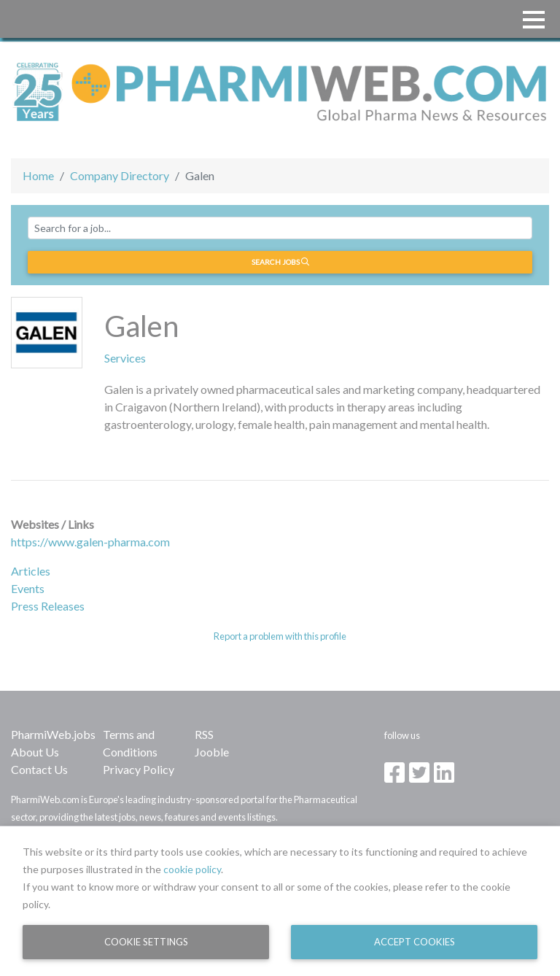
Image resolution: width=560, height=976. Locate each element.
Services (125, 358)
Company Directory (120, 175)
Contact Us (39, 769)
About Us (35, 752)
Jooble (212, 752)
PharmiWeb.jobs (53, 734)
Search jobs (280, 262)
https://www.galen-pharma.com (90, 542)
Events (28, 588)
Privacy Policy (139, 769)
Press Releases (48, 606)
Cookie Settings (146, 942)
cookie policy (192, 869)
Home (38, 175)
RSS (204, 734)
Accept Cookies (415, 942)
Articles (31, 571)
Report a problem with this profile (280, 636)
